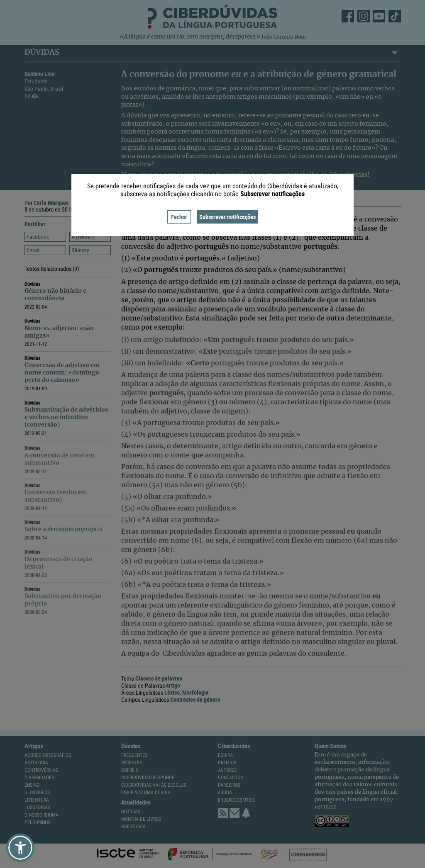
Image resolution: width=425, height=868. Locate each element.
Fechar (179, 217)
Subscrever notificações (227, 217)
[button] (20, 848)
